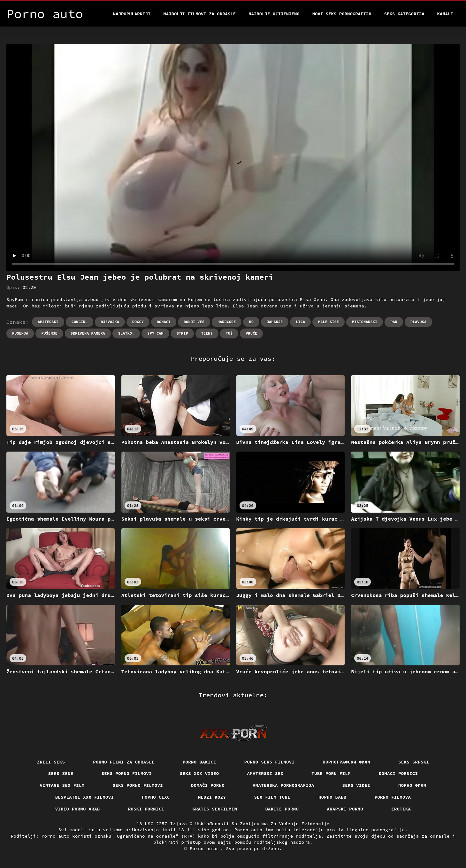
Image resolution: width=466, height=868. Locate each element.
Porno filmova (393, 797)
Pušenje (49, 333)
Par (394, 322)
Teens (207, 333)
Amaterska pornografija (283, 785)
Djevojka (110, 322)
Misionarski (365, 322)
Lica (300, 322)
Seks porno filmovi (127, 773)
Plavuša (418, 322)
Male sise (328, 322)
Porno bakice (199, 762)
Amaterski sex (265, 773)
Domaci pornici (398, 773)
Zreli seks (51, 762)
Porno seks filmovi (270, 762)
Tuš (229, 333)
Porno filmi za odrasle (124, 762)
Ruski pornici (146, 809)
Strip (182, 333)
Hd (251, 322)
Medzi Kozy (212, 797)
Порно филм (412, 785)
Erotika (401, 809)
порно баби (332, 797)
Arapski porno (345, 809)
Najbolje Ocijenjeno (274, 14)
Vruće (251, 333)
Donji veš (194, 322)
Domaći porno (208, 785)
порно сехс (156, 797)
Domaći (164, 322)
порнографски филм (346, 762)
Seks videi (356, 785)
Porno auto (205, 849)
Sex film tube (272, 797)
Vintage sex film (62, 785)
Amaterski (48, 322)
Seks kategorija (404, 14)
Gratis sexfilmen (215, 809)
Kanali (445, 14)
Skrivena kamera (88, 333)
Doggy (138, 322)
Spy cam (155, 333)
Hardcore (227, 322)
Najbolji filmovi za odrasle (199, 14)
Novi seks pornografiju (342, 14)
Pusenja (20, 333)
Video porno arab (78, 809)
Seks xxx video (199, 773)
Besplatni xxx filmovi (85, 797)
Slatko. (126, 333)
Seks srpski (414, 762)
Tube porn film (331, 773)
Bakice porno (282, 809)
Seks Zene (61, 773)
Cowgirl (80, 322)
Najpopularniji (132, 14)
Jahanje (275, 322)
